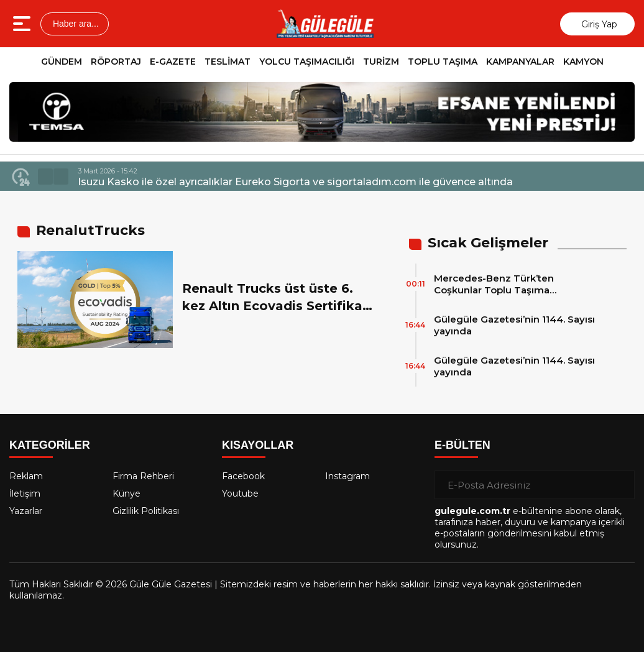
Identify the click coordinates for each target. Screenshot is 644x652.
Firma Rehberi (143, 476)
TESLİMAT (228, 62)
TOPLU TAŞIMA (443, 62)
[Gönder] (620, 485)
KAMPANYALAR (520, 62)
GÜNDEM (62, 62)
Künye (126, 494)
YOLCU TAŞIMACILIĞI (307, 62)
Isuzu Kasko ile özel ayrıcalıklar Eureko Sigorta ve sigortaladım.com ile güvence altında (295, 182)
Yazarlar (26, 511)
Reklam (26, 476)
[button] (45, 177)
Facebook (243, 476)
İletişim (25, 494)
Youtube (240, 494)
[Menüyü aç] (23, 24)
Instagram (347, 476)
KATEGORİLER (50, 445)
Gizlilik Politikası (146, 511)
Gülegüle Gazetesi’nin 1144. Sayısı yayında (514, 325)
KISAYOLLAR (258, 445)
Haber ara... (75, 24)
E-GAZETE (173, 62)
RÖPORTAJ (116, 62)
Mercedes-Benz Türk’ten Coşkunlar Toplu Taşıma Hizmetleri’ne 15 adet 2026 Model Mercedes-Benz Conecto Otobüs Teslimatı (514, 284)
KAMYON (583, 62)
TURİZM (381, 62)
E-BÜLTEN (462, 445)
